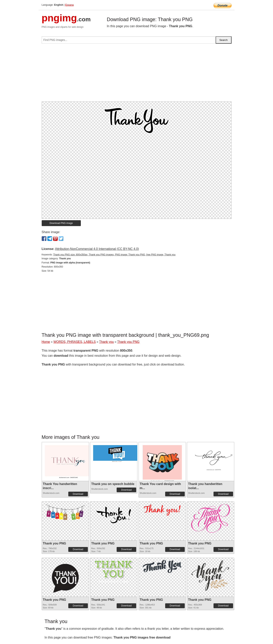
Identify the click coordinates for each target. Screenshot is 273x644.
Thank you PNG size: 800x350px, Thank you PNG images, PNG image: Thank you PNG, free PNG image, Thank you (114, 255)
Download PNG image (61, 223)
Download (78, 494)
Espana (69, 5)
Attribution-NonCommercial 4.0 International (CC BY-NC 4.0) (97, 249)
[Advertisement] (137, 74)
